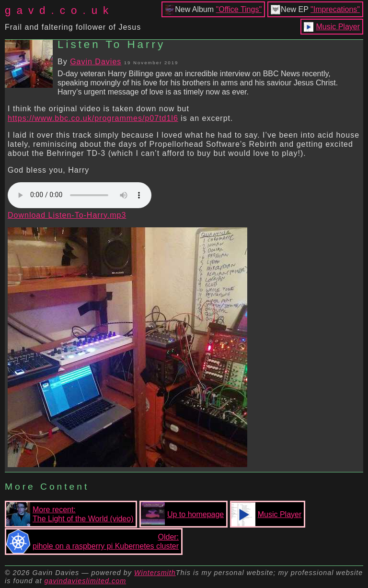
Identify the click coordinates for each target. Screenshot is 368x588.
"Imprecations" (335, 9)
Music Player (338, 27)
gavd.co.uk (59, 10)
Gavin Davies (96, 62)
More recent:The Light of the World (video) (70, 514)
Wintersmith (155, 573)
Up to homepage (182, 514)
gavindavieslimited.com (85, 581)
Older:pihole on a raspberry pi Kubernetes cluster (92, 541)
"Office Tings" (239, 9)
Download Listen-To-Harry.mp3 (67, 215)
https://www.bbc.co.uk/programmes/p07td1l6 (93, 118)
